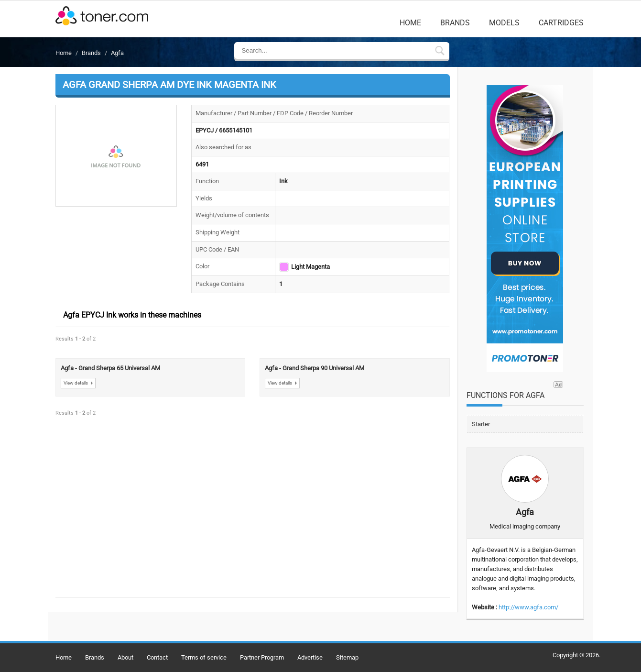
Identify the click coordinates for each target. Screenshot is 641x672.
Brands (455, 23)
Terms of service (204, 657)
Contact (157, 657)
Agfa (117, 53)
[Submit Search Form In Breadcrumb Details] (440, 52)
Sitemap (347, 657)
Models (504, 23)
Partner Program (262, 657)
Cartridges (561, 23)
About (125, 657)
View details (76, 383)
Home (410, 23)
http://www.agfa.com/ (528, 607)
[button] (116, 156)
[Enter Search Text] (334, 50)
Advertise (310, 657)
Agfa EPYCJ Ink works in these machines (132, 315)
